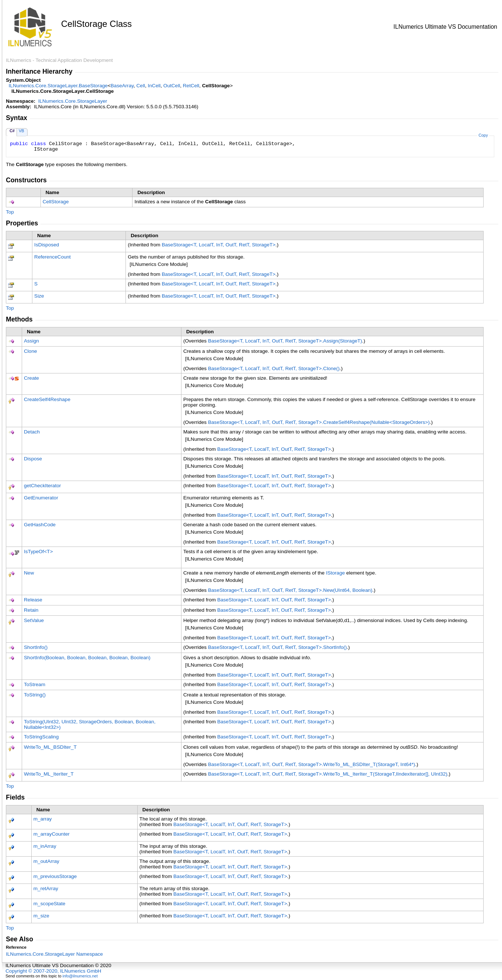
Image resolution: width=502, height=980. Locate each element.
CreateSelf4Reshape (47, 399)
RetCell (191, 86)
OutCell (172, 86)
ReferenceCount (52, 257)
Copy (483, 135)
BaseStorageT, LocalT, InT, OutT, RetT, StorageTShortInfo (277, 647)
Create (31, 378)
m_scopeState (50, 904)
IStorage (335, 573)
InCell (154, 86)
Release (33, 600)
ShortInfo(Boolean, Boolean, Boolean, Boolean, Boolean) (87, 658)
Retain (31, 610)
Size (39, 296)
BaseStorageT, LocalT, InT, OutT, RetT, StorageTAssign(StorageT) (285, 341)
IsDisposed (47, 245)
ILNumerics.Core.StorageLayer (73, 101)
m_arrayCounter (52, 834)
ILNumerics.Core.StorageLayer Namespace (54, 954)
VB (22, 131)
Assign (31, 341)
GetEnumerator (41, 498)
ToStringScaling (41, 737)
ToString (35, 695)
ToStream (35, 684)
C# (12, 131)
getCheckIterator (43, 486)
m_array (43, 819)
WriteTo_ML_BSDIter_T (50, 747)
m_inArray (45, 846)
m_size (41, 916)
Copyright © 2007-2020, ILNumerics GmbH (53, 971)
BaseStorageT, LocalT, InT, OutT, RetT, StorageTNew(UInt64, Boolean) (290, 590)
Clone (31, 351)
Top (10, 212)
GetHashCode (40, 525)
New (29, 573)
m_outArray (46, 861)
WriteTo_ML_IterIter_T (49, 774)
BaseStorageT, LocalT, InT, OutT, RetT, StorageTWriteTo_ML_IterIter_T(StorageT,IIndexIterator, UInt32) (328, 774)
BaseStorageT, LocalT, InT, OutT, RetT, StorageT (218, 245)
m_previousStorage (55, 876)
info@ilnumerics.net (80, 976)
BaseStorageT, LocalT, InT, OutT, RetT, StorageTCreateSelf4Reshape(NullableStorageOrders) (319, 422)
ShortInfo (36, 647)
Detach (32, 432)
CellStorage (56, 202)
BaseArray (122, 86)
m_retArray (46, 888)
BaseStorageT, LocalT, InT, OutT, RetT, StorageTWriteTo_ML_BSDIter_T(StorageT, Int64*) (312, 764)
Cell (141, 86)
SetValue (34, 620)
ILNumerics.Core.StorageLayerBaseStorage (58, 86)
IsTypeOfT (38, 552)
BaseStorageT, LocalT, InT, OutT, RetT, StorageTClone (274, 368)
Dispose (33, 459)
